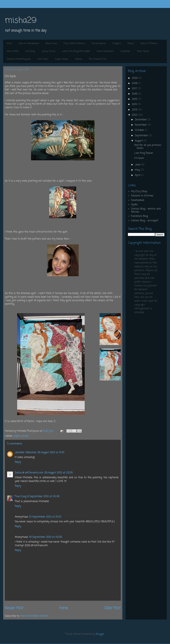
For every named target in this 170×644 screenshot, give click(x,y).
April (138, 175)
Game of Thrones (149, 44)
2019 (135, 83)
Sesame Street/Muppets (19, 59)
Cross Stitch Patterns (74, 44)
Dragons (117, 44)
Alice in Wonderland (29, 44)
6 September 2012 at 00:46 (43, 497)
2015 (135, 99)
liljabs (134, 205)
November (141, 125)
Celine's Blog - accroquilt (145, 221)
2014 (135, 104)
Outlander (125, 51)
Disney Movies (99, 44)
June (138, 165)
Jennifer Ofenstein (26, 453)
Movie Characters (105, 51)
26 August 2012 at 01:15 (51, 453)
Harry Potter (13, 51)
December (141, 120)
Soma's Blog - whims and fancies (146, 210)
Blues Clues (51, 44)
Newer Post (14, 608)
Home (9, 44)
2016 (135, 94)
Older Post (112, 608)
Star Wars (43, 59)
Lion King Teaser (144, 153)
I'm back (139, 158)
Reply (18, 462)
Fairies (131, 44)
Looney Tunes (48, 51)
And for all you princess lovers (148, 147)
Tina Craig (20, 497)
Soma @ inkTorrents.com (29, 473)
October (140, 130)
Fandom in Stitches (142, 196)
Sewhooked (138, 200)
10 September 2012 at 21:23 (45, 517)
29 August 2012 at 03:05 (58, 473)
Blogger (100, 634)
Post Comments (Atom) (34, 616)
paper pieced (21, 436)
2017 (135, 89)
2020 (135, 78)
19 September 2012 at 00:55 (46, 537)
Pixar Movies (143, 51)
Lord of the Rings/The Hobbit (76, 51)
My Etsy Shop (139, 192)
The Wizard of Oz (98, 59)
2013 (135, 110)
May (138, 170)
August (139, 141)
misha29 (21, 21)
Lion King (30, 51)
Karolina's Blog (139, 216)
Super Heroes (62, 59)
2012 (135, 115)
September (142, 136)
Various (79, 59)
